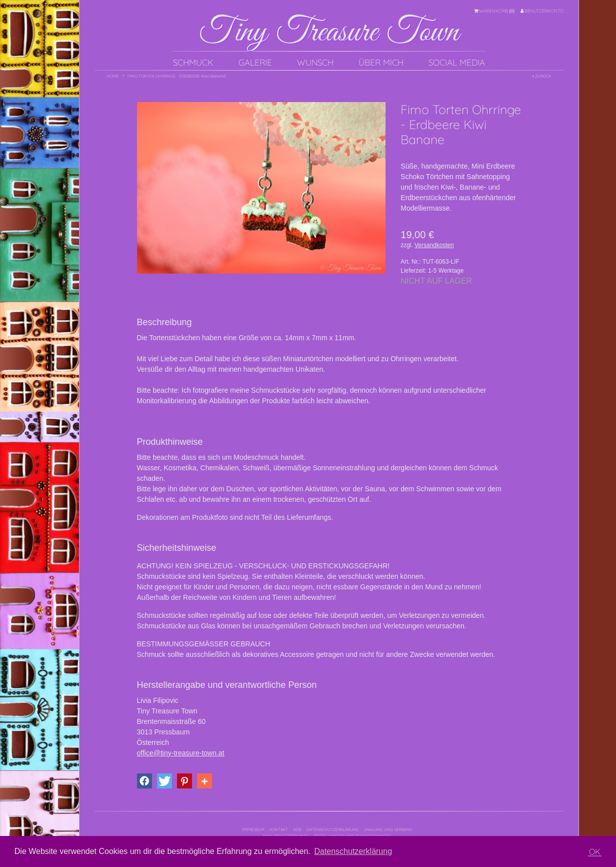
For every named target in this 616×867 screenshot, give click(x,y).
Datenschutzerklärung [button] (353, 851)
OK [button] (595, 851)
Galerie (255, 62)
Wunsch (315, 62)
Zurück (542, 76)
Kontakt (279, 829)
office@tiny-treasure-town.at (181, 753)
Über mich (381, 62)
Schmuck (193, 62)
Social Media (457, 62)
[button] (144, 781)
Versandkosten (434, 245)
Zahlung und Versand (388, 829)
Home (113, 76)
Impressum (253, 829)
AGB (297, 829)
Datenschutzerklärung (333, 829)
